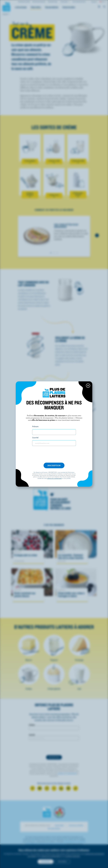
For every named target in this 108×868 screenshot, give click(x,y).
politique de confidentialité (54, 478)
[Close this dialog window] (88, 386)
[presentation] (54, 455)
